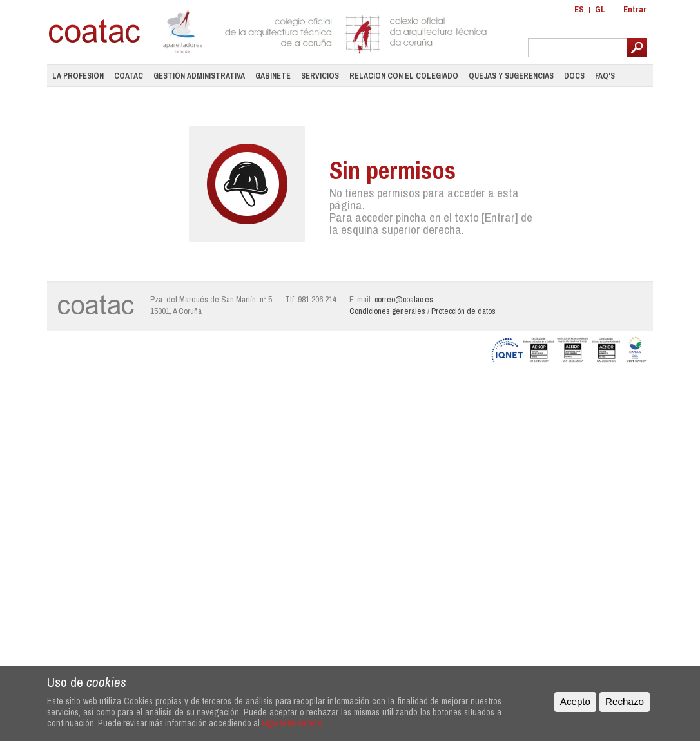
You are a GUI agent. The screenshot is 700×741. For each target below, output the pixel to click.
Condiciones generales (387, 311)
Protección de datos (463, 311)
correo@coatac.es (404, 299)
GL (600, 9)
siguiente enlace (292, 723)
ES (579, 9)
